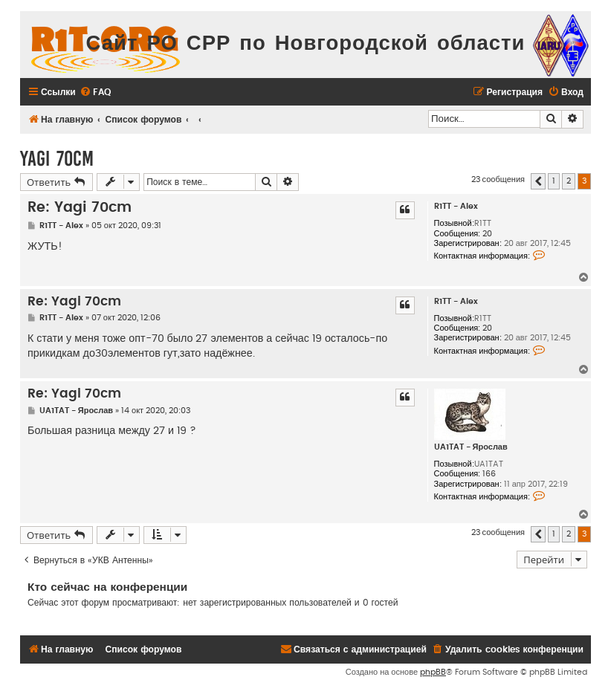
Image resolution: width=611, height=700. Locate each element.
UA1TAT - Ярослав (471, 447)
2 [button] (569, 181)
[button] (538, 181)
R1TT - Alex (456, 206)
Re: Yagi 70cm (80, 208)
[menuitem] (95, 93)
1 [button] (554, 181)
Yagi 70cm (57, 159)
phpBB (433, 672)
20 (487, 234)
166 (489, 474)
